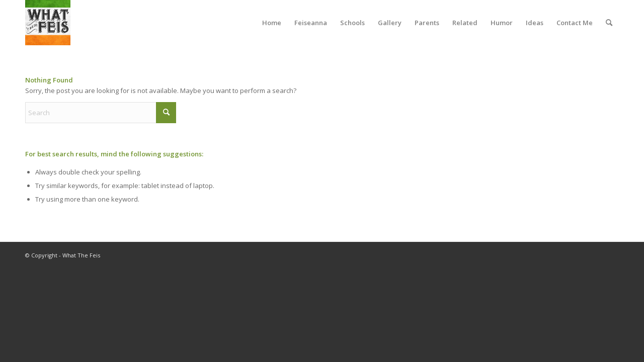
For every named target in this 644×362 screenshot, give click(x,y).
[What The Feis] (48, 23)
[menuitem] (272, 23)
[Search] (609, 23)
